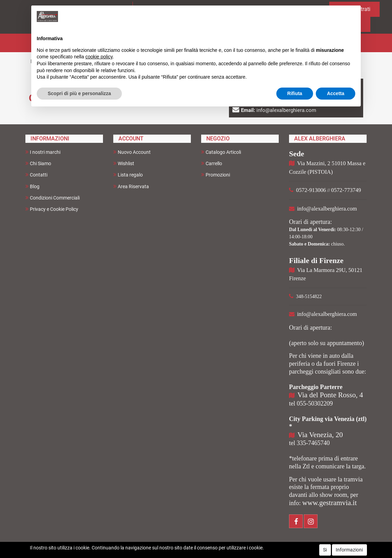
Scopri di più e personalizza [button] (79, 93)
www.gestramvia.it (330, 503)
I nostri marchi (43, 152)
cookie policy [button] (99, 57)
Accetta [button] (336, 93)
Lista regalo (128, 175)
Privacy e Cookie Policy (52, 209)
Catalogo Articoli (221, 152)
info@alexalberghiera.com (327, 209)
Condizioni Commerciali (53, 198)
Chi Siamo (38, 163)
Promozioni (216, 175)
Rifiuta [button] (295, 93)
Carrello (212, 163)
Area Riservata (131, 186)
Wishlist (124, 163)
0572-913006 (311, 190)
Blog (32, 186)
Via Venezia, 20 (320, 435)
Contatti (36, 175)
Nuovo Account (132, 152)
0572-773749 (346, 190)
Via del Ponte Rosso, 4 (330, 395)
